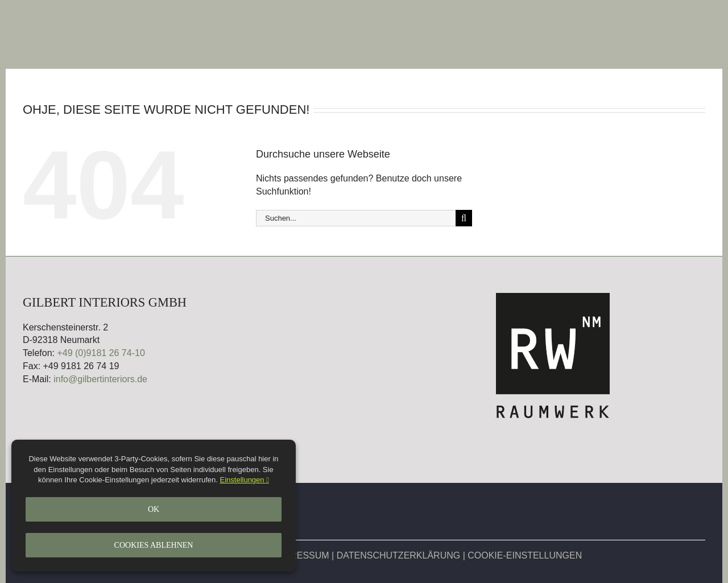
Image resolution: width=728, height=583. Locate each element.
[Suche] (464, 218)
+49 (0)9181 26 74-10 (101, 353)
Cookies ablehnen (154, 545)
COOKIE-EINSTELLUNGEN (525, 555)
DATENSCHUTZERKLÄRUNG (399, 555)
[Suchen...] (356, 218)
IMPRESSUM (302, 555)
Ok (154, 509)
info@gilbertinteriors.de (100, 379)
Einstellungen (245, 480)
